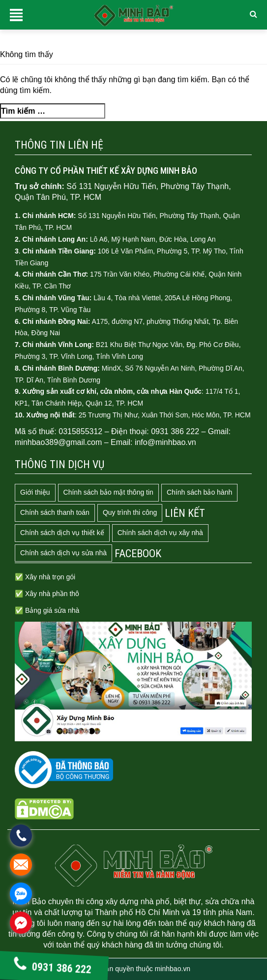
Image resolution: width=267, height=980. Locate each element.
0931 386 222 (53, 968)
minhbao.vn (173, 969)
